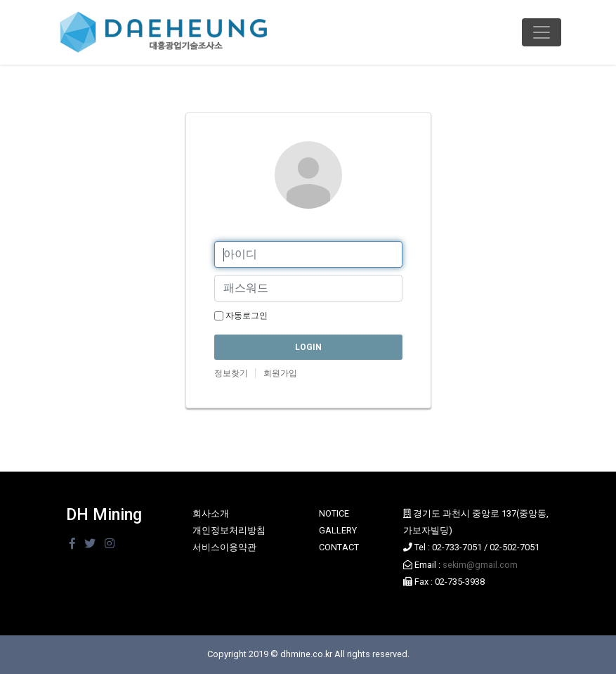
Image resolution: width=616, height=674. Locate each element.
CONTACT (339, 547)
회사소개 (211, 513)
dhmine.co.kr (306, 654)
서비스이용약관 (224, 547)
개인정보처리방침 (229, 530)
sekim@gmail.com (480, 565)
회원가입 (280, 373)
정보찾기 (231, 373)
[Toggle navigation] (542, 32)
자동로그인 (241, 316)
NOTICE (334, 513)
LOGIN (308, 347)
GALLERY (338, 530)
